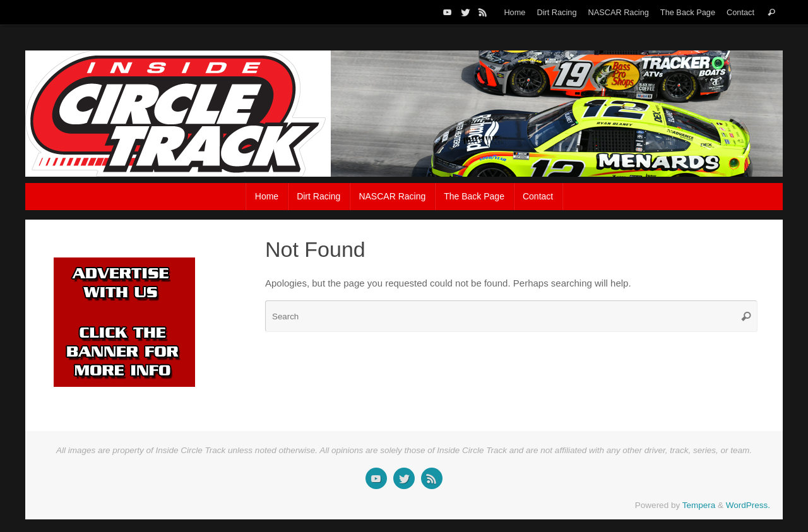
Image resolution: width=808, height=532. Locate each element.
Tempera (699, 505)
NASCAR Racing (618, 12)
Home (514, 12)
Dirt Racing (556, 12)
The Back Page (688, 12)
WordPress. (748, 505)
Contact (740, 12)
